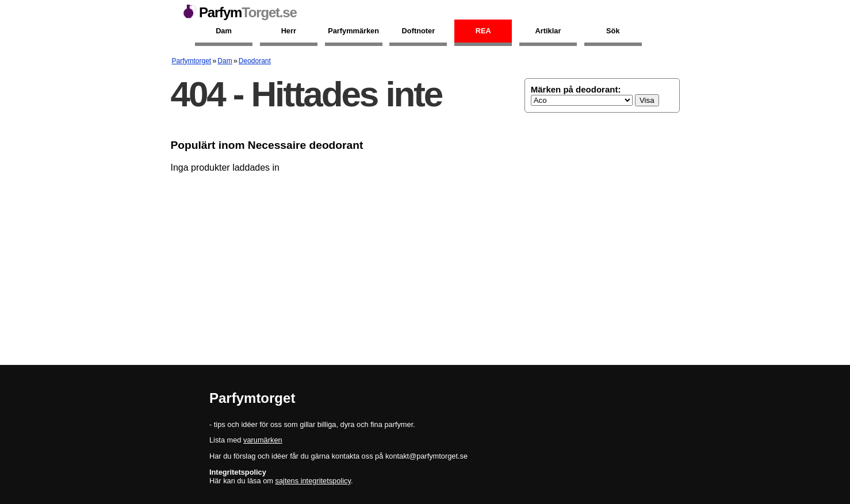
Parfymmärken (353, 31)
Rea (483, 31)
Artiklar (548, 31)
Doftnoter (419, 31)
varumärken (263, 440)
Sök (613, 31)
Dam (224, 31)
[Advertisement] (425, 264)
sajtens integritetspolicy (313, 481)
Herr (289, 31)
